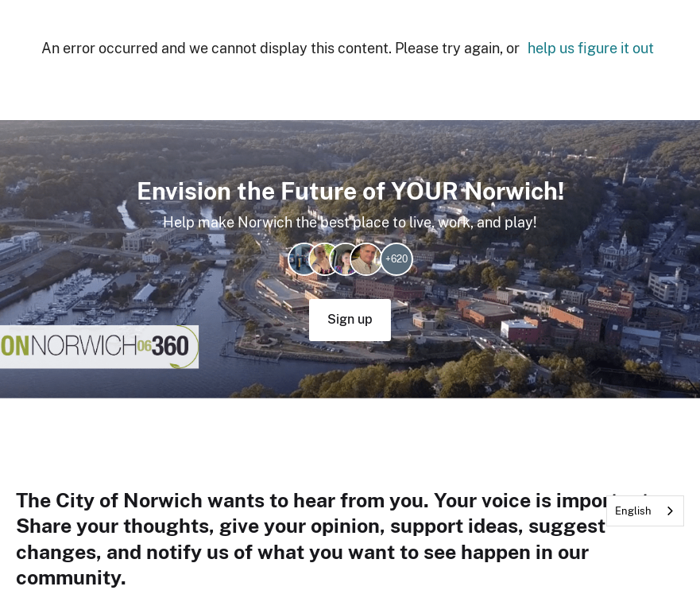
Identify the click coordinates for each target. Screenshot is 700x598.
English (633, 511)
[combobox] (645, 511)
